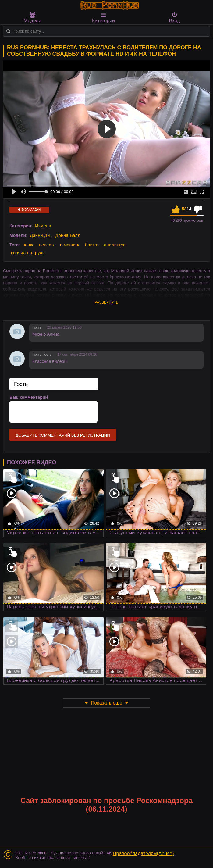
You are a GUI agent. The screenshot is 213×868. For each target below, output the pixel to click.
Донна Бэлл (68, 235)
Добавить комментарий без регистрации (63, 435)
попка (29, 245)
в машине (70, 245)
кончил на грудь (28, 253)
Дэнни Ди (40, 235)
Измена (43, 226)
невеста (47, 245)
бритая (92, 245)
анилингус (115, 245)
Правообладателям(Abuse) (143, 854)
